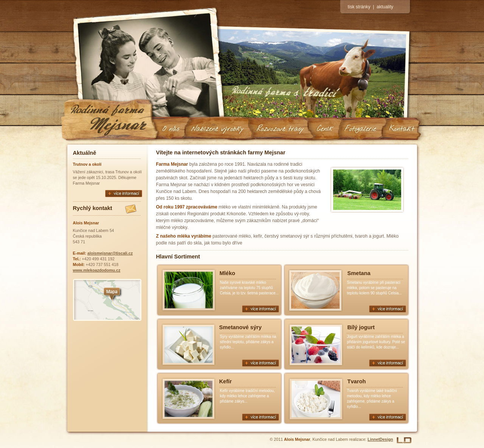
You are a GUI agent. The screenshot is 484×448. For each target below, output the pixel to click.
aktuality (385, 7)
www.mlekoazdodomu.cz (97, 270)
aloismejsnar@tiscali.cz (110, 253)
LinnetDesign (380, 439)
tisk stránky (359, 7)
